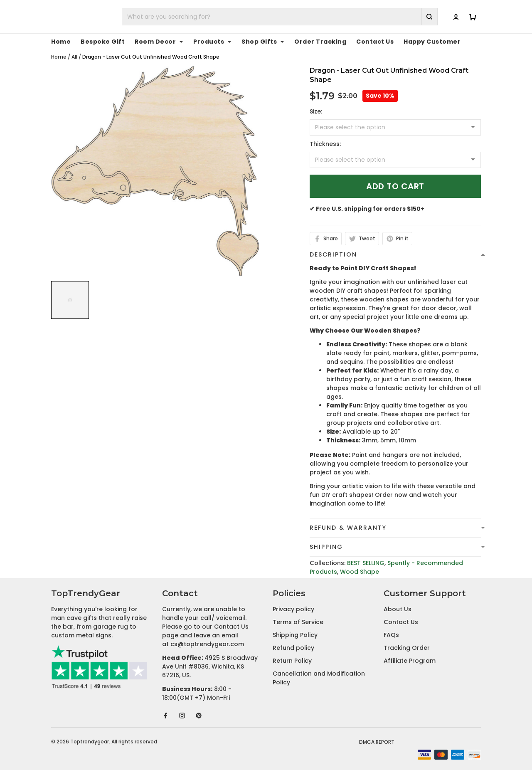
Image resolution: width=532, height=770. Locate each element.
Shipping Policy (295, 635)
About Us (398, 609)
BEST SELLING (366, 563)
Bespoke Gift (103, 42)
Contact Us (375, 42)
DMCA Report (377, 742)
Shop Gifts (263, 42)
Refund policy (293, 648)
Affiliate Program (410, 661)
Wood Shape (360, 572)
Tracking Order (407, 648)
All (74, 57)
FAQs (391, 635)
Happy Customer (432, 42)
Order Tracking (320, 42)
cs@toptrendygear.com (207, 644)
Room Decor (159, 42)
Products (212, 42)
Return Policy (292, 661)
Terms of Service (298, 622)
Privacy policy (293, 609)
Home (61, 42)
